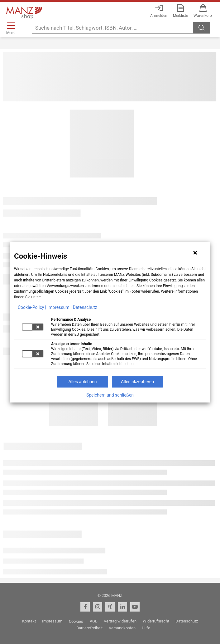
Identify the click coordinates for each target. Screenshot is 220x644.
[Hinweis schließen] (195, 253)
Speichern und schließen (110, 395)
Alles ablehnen (83, 382)
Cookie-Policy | (32, 307)
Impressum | (59, 307)
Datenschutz (85, 307)
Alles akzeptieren (137, 382)
